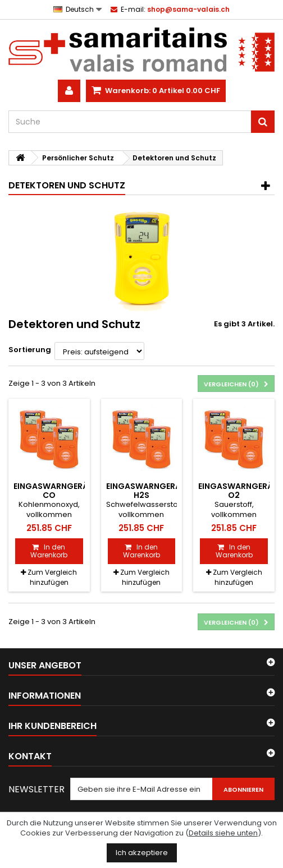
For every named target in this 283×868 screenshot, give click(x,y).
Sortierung (30, 350)
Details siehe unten (223, 833)
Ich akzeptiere (142, 853)
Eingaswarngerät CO (54, 491)
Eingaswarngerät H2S (146, 491)
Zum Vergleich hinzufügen (52, 577)
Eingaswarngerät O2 (238, 491)
